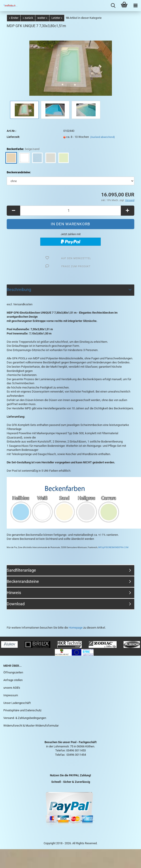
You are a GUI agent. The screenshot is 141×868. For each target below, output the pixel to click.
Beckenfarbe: (23, 149)
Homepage (76, 628)
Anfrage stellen (13, 680)
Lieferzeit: (13, 137)
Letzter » (57, 18)
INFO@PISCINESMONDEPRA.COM (113, 547)
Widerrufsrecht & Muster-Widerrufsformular (31, 726)
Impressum (11, 695)
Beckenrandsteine (23, 581)
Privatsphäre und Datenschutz (22, 710)
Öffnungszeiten (13, 672)
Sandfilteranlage (21, 570)
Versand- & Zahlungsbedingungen (25, 718)
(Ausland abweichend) (103, 137)
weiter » (42, 18)
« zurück (28, 18)
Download (16, 604)
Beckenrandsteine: (19, 172)
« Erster (14, 18)
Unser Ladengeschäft (17, 703)
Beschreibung (19, 290)
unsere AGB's (12, 688)
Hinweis (14, 593)
